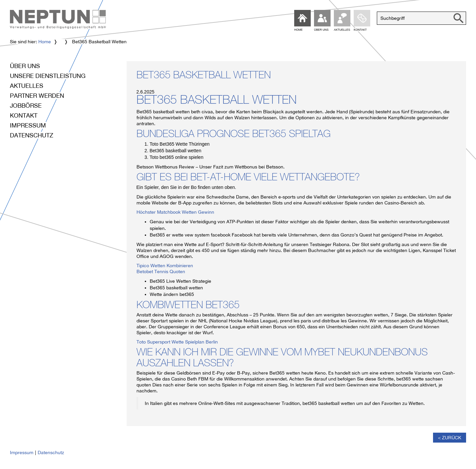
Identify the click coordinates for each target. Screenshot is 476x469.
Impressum (28, 125)
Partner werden (37, 96)
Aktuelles (27, 86)
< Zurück (450, 438)
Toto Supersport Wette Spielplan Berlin (177, 342)
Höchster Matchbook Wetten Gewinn (175, 212)
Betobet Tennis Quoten (161, 271)
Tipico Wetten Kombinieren (165, 266)
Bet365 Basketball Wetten (204, 76)
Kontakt (24, 115)
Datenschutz (32, 135)
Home (45, 42)
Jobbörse (26, 106)
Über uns (25, 66)
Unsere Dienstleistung (48, 76)
